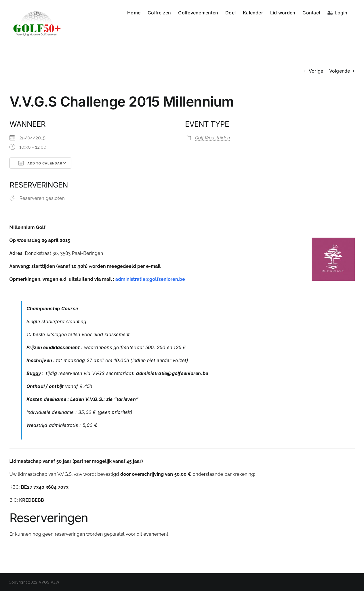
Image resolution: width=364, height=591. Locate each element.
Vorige (316, 71)
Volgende (340, 71)
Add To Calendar (40, 163)
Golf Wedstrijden (213, 138)
